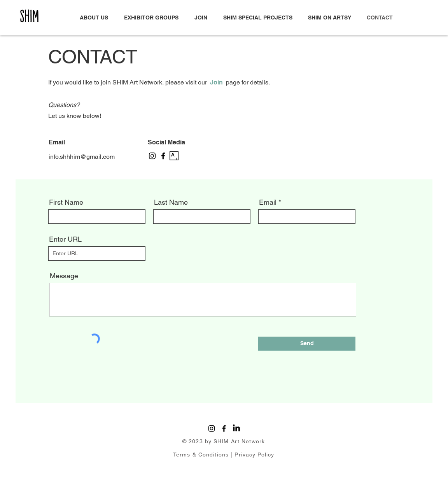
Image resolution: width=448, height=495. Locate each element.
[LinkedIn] (236, 428)
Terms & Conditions (201, 455)
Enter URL (65, 239)
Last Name (171, 202)
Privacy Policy (254, 455)
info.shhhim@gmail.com (82, 157)
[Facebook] (163, 156)
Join (216, 82)
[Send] (307, 344)
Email (268, 202)
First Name (66, 202)
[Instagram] (152, 156)
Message (64, 276)
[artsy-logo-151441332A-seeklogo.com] (174, 156)
